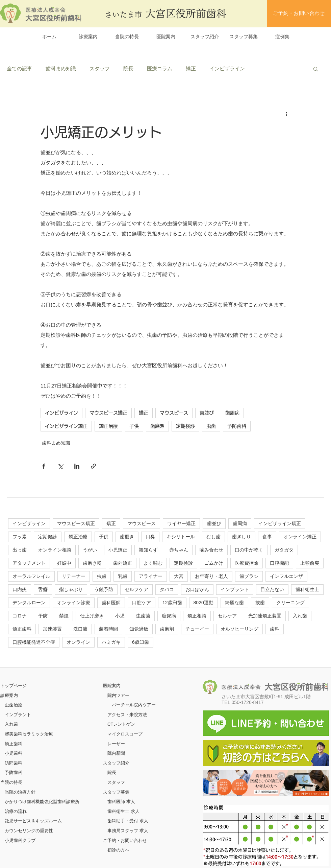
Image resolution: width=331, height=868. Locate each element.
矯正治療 (108, 426)
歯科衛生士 (307, 589)
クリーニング (290, 603)
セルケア (227, 616)
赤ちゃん (179, 550)
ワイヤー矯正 (181, 523)
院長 (128, 68)
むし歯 (213, 537)
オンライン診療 (74, 603)
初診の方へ (118, 850)
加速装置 (52, 629)
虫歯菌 (143, 616)
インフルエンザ (286, 576)
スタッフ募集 (116, 792)
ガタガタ (284, 550)
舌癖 (43, 589)
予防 (43, 616)
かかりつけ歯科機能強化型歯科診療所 (42, 802)
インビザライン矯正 (66, 426)
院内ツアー (118, 695)
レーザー (116, 744)
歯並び (207, 413)
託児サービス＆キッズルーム (33, 821)
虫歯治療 (14, 705)
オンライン (78, 642)
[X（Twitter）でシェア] (60, 466)
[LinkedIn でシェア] (77, 466)
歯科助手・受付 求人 (128, 821)
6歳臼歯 (141, 642)
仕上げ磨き (92, 616)
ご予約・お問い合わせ (125, 840)
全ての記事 (19, 68)
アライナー (151, 576)
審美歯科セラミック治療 (29, 734)
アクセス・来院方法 (127, 715)
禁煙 (64, 616)
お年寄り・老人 (211, 576)
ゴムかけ (214, 563)
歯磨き (157, 426)
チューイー (197, 629)
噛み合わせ (211, 550)
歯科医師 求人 (121, 802)
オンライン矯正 (300, 537)
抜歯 (260, 603)
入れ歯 (300, 616)
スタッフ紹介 (116, 763)
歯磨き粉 (92, 563)
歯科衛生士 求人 (123, 811)
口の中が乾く (249, 550)
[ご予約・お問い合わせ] (299, 13)
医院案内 (112, 686)
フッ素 (20, 537)
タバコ (167, 589)
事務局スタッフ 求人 (128, 831)
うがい (90, 550)
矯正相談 (197, 616)
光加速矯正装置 (265, 616)
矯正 (191, 68)
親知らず (148, 550)
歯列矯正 (123, 563)
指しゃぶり (71, 589)
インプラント (235, 589)
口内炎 (20, 589)
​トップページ (14, 686)
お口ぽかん (197, 589)
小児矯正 (118, 550)
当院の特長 (11, 782)
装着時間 (108, 629)
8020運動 (203, 603)
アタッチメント (29, 563)
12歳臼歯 (172, 603)
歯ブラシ (249, 576)
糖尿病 (169, 616)
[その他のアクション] (286, 114)
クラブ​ (29, 840)
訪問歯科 (14, 763)
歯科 (275, 629)
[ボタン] (266, 783)
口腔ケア (142, 603)
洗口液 (80, 629)
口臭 (150, 537)
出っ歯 (20, 550)
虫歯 (211, 426)
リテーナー (74, 576)
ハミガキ (111, 642)
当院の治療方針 (20, 792)
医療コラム (160, 68)
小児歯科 (14, 753)
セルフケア (136, 589)
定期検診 (185, 426)
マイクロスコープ (125, 734)
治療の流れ (16, 811)
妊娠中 (64, 563)
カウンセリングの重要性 (29, 831)
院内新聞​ (116, 753)
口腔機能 (279, 563)
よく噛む (153, 563)
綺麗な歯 (234, 603)
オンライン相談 (55, 550)
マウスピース (174, 413)
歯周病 (232, 413)
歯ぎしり (241, 537)
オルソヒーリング (239, 629)
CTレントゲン (121, 724)
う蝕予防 (104, 589)
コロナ (20, 616)
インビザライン (227, 68)
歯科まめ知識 (61, 68)
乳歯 (123, 576)
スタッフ (100, 68)
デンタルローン (29, 603)
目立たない (272, 589)
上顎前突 (310, 563)
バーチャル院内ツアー (134, 705)
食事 (267, 537)
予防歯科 (237, 426)
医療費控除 (247, 563)
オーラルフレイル (31, 576)
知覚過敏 (139, 629)
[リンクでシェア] (93, 466)
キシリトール (181, 537)
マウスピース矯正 (108, 413)
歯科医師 (111, 603)
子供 (134, 426)
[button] (316, 69)
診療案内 (9, 695)
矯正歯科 (22, 629)
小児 (120, 616)
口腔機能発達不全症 (34, 642)
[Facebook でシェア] (44, 466)
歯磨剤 (167, 629)
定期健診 (48, 537)
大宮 (179, 576)
